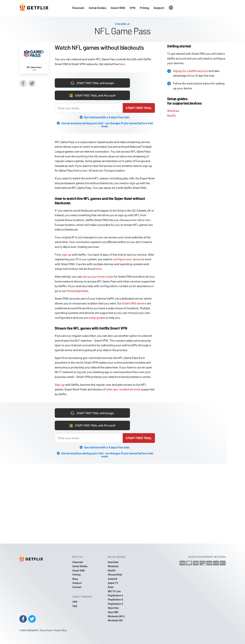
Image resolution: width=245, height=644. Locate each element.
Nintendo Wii (115, 620)
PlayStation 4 (115, 595)
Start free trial (139, 108)
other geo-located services (123, 389)
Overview (113, 562)
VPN (132, 8)
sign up (67, 254)
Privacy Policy (60, 630)
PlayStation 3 (115, 604)
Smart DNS (118, 8)
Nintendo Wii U (116, 616)
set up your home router (98, 276)
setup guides (97, 318)
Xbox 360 (113, 612)
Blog (75, 579)
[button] (171, 8)
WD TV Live (114, 591)
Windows (173, 110)
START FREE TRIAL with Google (92, 82)
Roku (111, 587)
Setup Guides (98, 8)
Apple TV (113, 583)
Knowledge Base (78, 291)
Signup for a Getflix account (190, 70)
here (122, 63)
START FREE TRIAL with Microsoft (92, 95)
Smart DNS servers (134, 303)
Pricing (144, 8)
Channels (78, 8)
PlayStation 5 (115, 600)
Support (159, 8)
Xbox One (113, 608)
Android (112, 579)
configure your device (127, 259)
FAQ (75, 606)
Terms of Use (46, 630)
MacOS (171, 114)
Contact (77, 587)
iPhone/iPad (115, 575)
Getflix (35, 630)
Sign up (60, 385)
